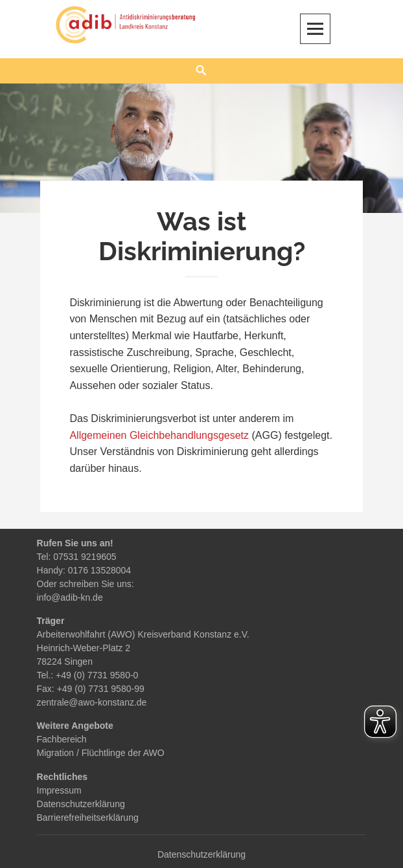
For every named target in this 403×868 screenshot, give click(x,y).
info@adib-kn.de (70, 597)
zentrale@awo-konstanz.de (92, 702)
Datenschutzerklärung (81, 804)
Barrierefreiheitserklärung (88, 818)
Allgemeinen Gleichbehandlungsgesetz (159, 435)
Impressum (59, 790)
